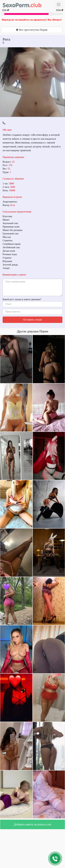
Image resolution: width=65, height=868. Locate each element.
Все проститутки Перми (32, 30)
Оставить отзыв (32, 320)
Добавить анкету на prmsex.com (33, 824)
